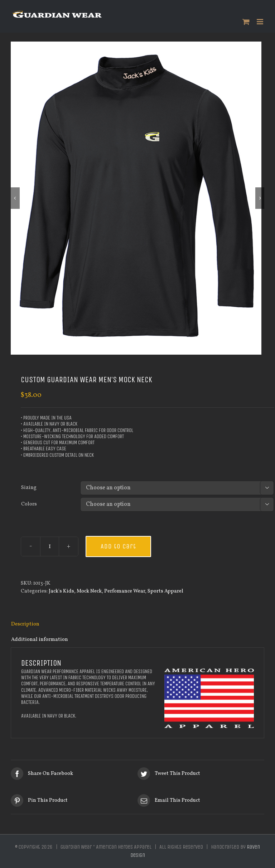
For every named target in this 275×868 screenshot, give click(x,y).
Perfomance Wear (125, 591)
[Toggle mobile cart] (246, 22)
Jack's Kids (61, 591)
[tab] (137, 624)
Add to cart (118, 546)
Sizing (29, 488)
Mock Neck (89, 591)
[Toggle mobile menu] (260, 22)
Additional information (40, 639)
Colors (29, 504)
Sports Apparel (165, 591)
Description (25, 624)
